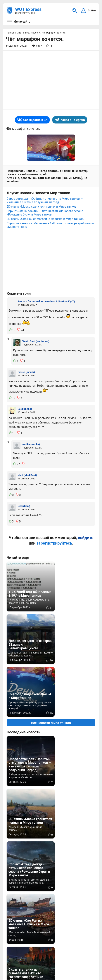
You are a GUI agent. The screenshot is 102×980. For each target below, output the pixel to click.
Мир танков (85, 932)
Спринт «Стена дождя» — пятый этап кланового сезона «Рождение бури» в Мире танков (45, 210)
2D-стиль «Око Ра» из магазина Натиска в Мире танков (45, 216)
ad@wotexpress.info (51, 936)
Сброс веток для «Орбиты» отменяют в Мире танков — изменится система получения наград (45, 198)
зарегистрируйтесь (54, 540)
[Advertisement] (51, 80)
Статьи (81, 936)
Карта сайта (87, 955)
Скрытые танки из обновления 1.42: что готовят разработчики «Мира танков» (50, 222)
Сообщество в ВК (32, 120)
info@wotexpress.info (37, 932)
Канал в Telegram (70, 120)
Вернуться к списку (51, 856)
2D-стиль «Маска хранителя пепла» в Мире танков (42, 204)
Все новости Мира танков (51, 667)
